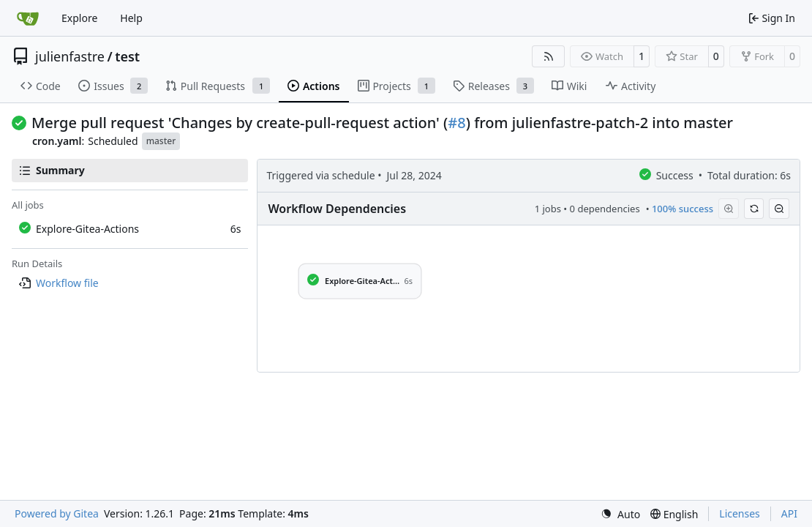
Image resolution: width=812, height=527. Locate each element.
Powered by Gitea (57, 513)
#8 (456, 123)
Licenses (740, 513)
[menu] (620, 514)
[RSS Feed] (549, 56)
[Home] (28, 18)
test (127, 56)
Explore (79, 18)
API (789, 513)
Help (131, 18)
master (161, 141)
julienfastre (70, 56)
